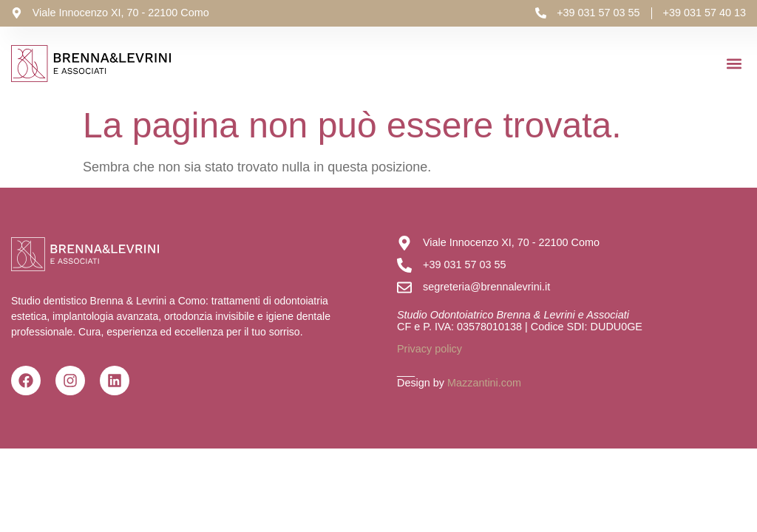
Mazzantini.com (484, 383)
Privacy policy (430, 349)
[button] (734, 64)
